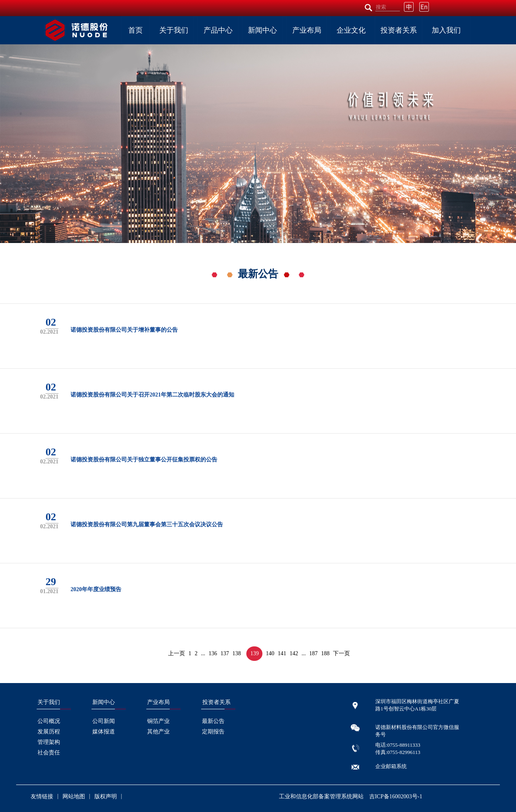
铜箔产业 (158, 721)
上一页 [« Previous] (177, 653)
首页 (135, 30)
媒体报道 (104, 732)
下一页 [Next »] (341, 653)
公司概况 (49, 721)
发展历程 (49, 732)
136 (213, 653)
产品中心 (218, 30)
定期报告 (213, 732)
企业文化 (351, 30)
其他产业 (158, 732)
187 (313, 653)
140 (270, 653)
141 (282, 653)
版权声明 (106, 796)
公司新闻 (104, 721)
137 (225, 653)
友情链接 (42, 796)
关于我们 (174, 30)
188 (326, 653)
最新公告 (213, 721)
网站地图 (74, 796)
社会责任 (49, 753)
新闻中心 (262, 30)
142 (294, 653)
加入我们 (446, 30)
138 (237, 653)
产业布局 (307, 30)
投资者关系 (399, 30)
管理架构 (49, 742)
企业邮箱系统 (391, 766)
